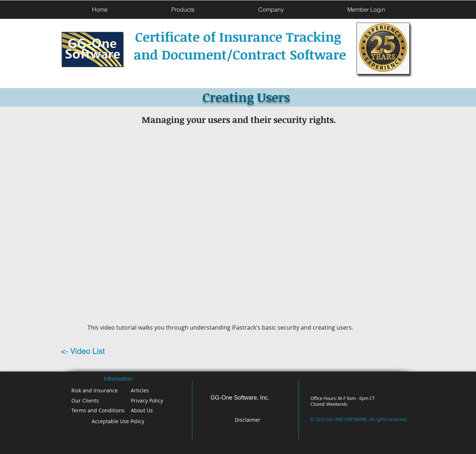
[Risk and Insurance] (96, 390)
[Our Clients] (95, 401)
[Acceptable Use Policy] (118, 421)
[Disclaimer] (248, 420)
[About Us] (151, 410)
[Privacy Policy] (150, 401)
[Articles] (159, 390)
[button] (183, 9)
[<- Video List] (95, 351)
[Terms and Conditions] (99, 410)
